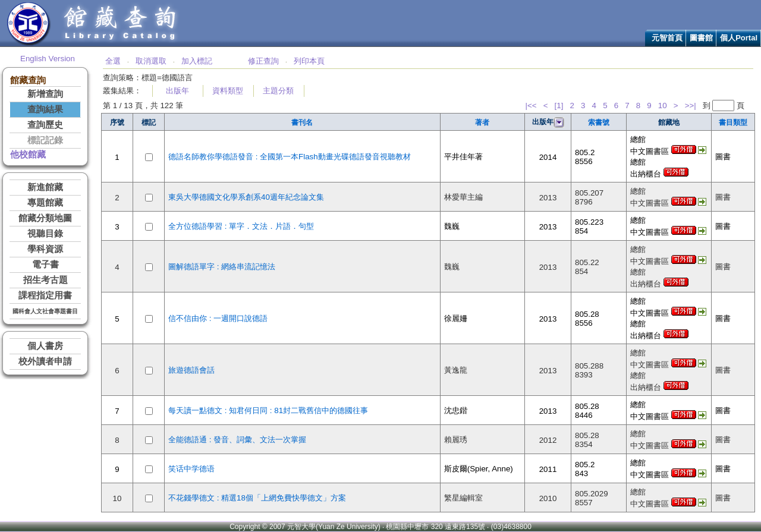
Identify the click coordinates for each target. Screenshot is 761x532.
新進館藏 (45, 187)
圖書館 (701, 38)
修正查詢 (263, 61)
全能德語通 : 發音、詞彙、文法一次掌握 (237, 440)
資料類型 (228, 91)
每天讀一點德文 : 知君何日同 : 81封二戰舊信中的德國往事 (268, 410)
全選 (113, 61)
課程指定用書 (45, 295)
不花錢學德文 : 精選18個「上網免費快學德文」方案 (257, 498)
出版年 (177, 91)
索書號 (599, 122)
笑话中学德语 (191, 469)
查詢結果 (45, 109)
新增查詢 (45, 94)
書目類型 (733, 122)
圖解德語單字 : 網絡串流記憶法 (222, 267)
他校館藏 (28, 155)
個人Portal (739, 38)
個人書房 (45, 346)
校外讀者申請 (45, 361)
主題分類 (278, 91)
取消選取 (151, 61)
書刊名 (302, 122)
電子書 (45, 265)
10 (663, 106)
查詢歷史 (45, 125)
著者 (482, 122)
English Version (48, 59)
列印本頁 (309, 61)
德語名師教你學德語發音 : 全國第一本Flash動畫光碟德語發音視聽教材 (290, 157)
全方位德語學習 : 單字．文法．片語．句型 (241, 226)
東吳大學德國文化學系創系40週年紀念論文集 (246, 197)
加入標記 (197, 61)
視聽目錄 (45, 234)
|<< (531, 106)
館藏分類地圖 (45, 218)
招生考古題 (45, 280)
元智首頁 (667, 38)
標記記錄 (45, 140)
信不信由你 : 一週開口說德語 (218, 318)
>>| (691, 106)
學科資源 (45, 249)
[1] (559, 106)
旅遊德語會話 (191, 370)
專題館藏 (45, 203)
